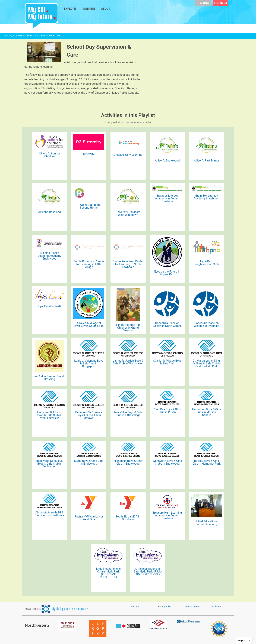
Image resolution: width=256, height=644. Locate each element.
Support (135, 606)
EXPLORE (18, 36)
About (106, 9)
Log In (220, 3)
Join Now (203, 3)
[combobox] (244, 641)
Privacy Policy (165, 606)
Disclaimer (216, 606)
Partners (88, 9)
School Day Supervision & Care (42, 36)
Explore (70, 9)
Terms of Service (193, 606)
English (242, 641)
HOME (8, 36)
